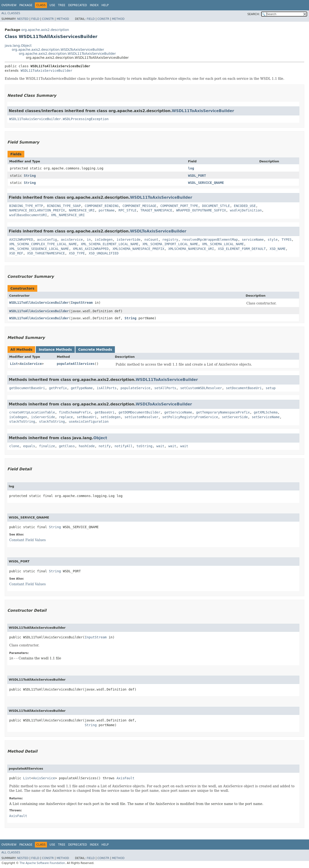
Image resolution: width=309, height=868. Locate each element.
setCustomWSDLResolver (201, 388)
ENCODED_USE (245, 206)
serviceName (253, 240)
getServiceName (178, 412)
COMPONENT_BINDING (102, 206)
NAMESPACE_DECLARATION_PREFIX (37, 210)
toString (144, 446)
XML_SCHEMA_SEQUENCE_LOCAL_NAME (39, 249)
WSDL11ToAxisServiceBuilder (46, 71)
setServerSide (235, 417)
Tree (62, 5)
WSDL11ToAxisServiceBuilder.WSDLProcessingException (59, 119)
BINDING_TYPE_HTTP (26, 206)
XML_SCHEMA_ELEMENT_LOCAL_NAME (109, 244)
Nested (23, 19)
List (14, 364)
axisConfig (47, 240)
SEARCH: (254, 14)
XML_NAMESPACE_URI (68, 215)
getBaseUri (104, 412)
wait (160, 446)
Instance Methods (55, 350)
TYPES (287, 240)
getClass (67, 446)
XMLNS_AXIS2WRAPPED (91, 249)
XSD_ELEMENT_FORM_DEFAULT (242, 249)
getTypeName (82, 388)
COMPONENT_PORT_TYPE (179, 206)
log (191, 168)
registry (170, 240)
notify (105, 446)
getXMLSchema (266, 412)
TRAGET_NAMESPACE (156, 210)
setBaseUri (87, 417)
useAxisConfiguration (89, 421)
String (30, 176)
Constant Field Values (27, 540)
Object (100, 438)
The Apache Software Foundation (42, 863)
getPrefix (58, 388)
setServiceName (266, 417)
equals (29, 446)
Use (52, 5)
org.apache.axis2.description (45, 30)
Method (63, 19)
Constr (48, 19)
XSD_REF (16, 253)
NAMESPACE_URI (82, 210)
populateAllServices (76, 364)
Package (26, 5)
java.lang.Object (18, 46)
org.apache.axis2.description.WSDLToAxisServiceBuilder (58, 50)
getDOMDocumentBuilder (140, 412)
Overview (9, 5)
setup (271, 388)
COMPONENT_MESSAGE (139, 206)
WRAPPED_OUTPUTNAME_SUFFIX (201, 210)
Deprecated (78, 5)
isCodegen (104, 240)
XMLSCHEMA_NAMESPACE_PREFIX (138, 249)
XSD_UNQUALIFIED (104, 253)
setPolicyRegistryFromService (190, 417)
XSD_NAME (278, 249)
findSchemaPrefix (75, 412)
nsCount (151, 240)
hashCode (87, 446)
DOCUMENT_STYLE (216, 206)
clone (14, 446)
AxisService (31, 364)
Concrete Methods (95, 350)
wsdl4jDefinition (246, 210)
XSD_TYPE (77, 253)
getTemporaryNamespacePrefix (223, 412)
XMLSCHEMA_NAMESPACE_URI (191, 249)
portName (106, 210)
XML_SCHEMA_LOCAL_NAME (223, 244)
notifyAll (124, 446)
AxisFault (125, 778)
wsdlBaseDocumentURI (28, 215)
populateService (135, 388)
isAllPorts (107, 388)
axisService (72, 240)
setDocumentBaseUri (244, 388)
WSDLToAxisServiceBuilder (158, 231)
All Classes (11, 13)
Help (105, 5)
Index (94, 5)
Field (35, 19)
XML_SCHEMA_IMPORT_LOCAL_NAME (170, 244)
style (273, 240)
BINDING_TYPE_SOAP (64, 206)
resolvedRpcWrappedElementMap (210, 240)
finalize (47, 446)
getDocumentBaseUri (27, 388)
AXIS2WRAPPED (21, 240)
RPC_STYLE (128, 210)
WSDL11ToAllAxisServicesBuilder (39, 303)
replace (66, 417)
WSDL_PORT (197, 176)
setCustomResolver (141, 417)
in (89, 240)
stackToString (22, 421)
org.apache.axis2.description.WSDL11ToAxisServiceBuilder (67, 54)
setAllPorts (165, 388)
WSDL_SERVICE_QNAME (206, 183)
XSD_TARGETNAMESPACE (46, 253)
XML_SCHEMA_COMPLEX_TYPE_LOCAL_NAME (43, 244)
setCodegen (111, 417)
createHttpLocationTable (32, 412)
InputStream (82, 303)
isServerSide (128, 240)
